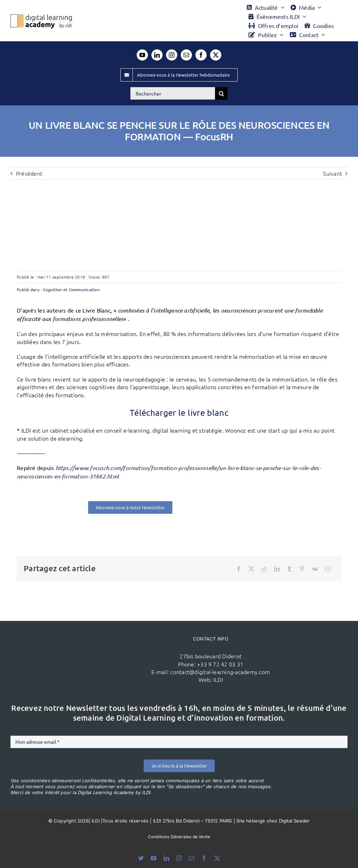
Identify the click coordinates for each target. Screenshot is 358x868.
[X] (251, 569)
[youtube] (142, 55)
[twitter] (216, 55)
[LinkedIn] (277, 569)
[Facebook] (239, 569)
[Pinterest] (302, 569)
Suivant (332, 173)
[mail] (186, 55)
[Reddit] (264, 569)
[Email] (328, 569)
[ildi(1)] (91, 640)
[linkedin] (157, 55)
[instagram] (172, 55)
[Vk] (315, 569)
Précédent (29, 173)
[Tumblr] (289, 569)
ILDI (218, 679)
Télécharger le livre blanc (179, 412)
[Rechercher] (173, 93)
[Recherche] (221, 93)
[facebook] (201, 55)
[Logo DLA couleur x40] (41, 17)
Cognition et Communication (71, 289)
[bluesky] (141, 858)
